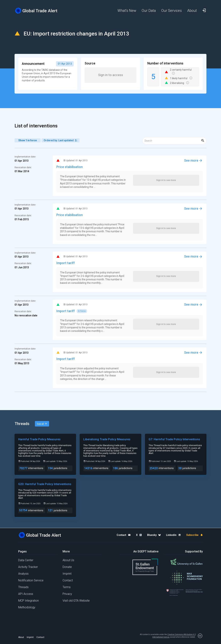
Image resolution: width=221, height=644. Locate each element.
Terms (67, 587)
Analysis (23, 574)
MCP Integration (28, 601)
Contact (68, 580)
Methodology (27, 607)
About (21, 637)
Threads (23, 587)
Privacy (67, 594)
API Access (26, 594)
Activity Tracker (28, 567)
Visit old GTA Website (76, 601)
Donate (67, 567)
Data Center (26, 560)
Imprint (67, 574)
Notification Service (31, 580)
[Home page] (39, 11)
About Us (68, 560)
